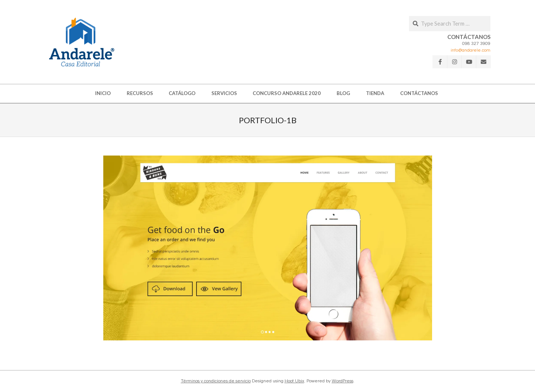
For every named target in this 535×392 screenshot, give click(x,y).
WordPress (343, 381)
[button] (82, 42)
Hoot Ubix (294, 381)
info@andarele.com (471, 50)
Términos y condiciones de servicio (216, 381)
